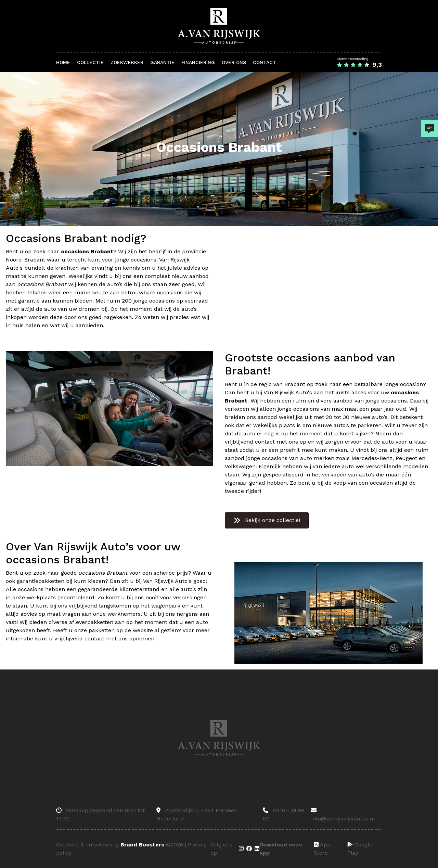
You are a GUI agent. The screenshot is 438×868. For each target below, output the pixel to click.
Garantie (162, 62)
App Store (322, 849)
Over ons (234, 62)
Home (63, 62)
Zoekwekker (127, 62)
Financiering (198, 62)
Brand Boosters (142, 845)
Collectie (90, 62)
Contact (265, 62)
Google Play (360, 849)
